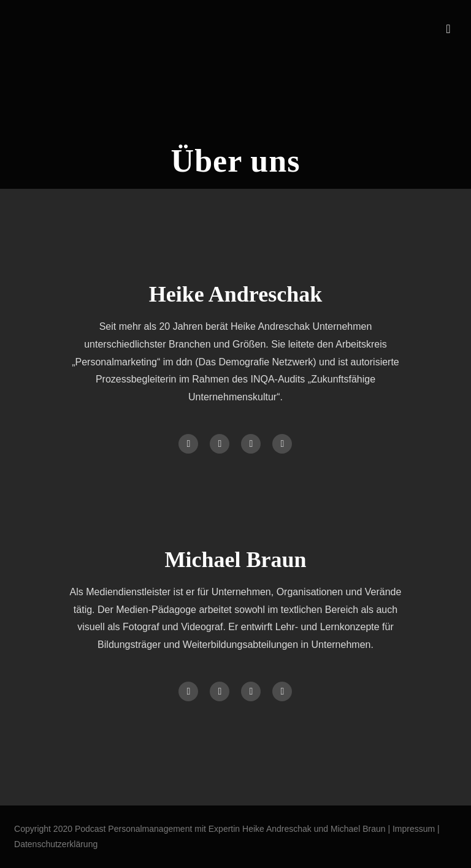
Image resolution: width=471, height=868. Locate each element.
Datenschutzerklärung (56, 844)
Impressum (415, 829)
